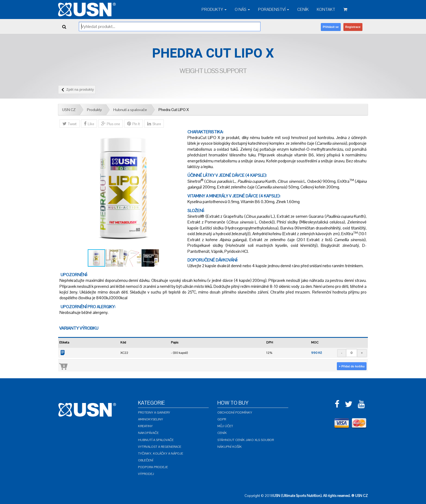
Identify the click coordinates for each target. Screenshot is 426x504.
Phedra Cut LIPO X (174, 110)
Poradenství (274, 9)
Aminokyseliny (151, 419)
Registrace (353, 27)
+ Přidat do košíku (352, 366)
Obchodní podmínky (235, 412)
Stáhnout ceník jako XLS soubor (246, 440)
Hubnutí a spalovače (130, 110)
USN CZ (69, 110)
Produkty (214, 9)
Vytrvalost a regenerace (160, 447)
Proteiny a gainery (154, 412)
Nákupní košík (230, 447)
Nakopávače (148, 433)
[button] (178, 189)
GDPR (222, 419)
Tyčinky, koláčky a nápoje (161, 453)
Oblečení (146, 460)
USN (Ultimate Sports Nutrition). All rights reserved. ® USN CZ (320, 496)
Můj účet (225, 426)
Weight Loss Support (213, 71)
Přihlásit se (331, 27)
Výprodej (146, 474)
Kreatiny (145, 426)
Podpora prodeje (153, 467)
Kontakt (326, 9)
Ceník (303, 9)
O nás (242, 9)
